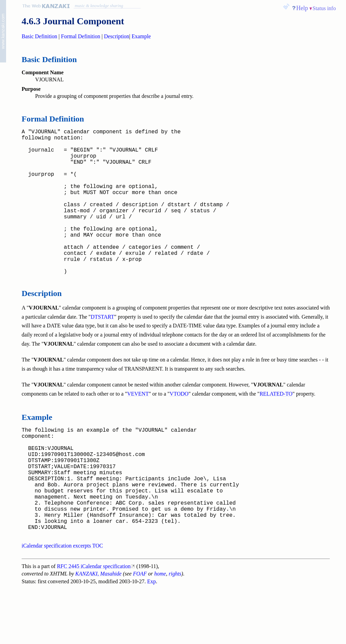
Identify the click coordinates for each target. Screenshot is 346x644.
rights (175, 629)
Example (141, 36)
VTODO (179, 426)
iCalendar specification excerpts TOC (62, 601)
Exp (152, 637)
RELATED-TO (276, 426)
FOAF (140, 629)
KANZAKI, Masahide (98, 629)
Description (117, 36)
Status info (324, 8)
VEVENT (138, 426)
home (160, 629)
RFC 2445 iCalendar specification (94, 622)
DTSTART (102, 349)
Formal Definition (81, 36)
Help (302, 8)
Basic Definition (39, 36)
